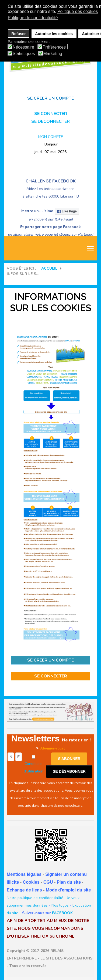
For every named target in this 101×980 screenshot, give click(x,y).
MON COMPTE (51, 137)
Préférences (54, 47)
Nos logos (60, 905)
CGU (48, 882)
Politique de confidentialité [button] (33, 18)
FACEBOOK (62, 913)
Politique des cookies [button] (78, 11)
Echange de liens (24, 890)
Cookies (31, 882)
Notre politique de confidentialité (35, 898)
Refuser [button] (19, 34)
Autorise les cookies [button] (54, 34)
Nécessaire (23, 47)
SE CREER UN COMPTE (50, 660)
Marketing (53, 54)
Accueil (49, 268)
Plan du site (69, 882)
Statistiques (24, 54)
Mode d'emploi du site (68, 890)
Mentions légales (24, 874)
